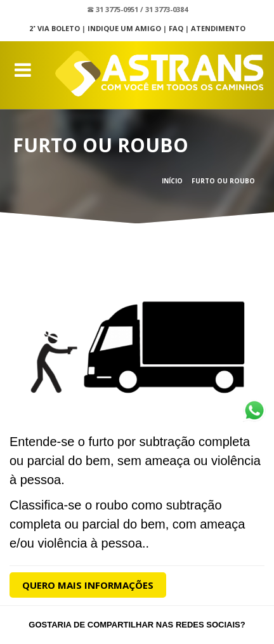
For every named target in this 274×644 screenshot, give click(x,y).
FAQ (176, 28)
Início (172, 181)
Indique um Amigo (124, 28)
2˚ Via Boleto (55, 28)
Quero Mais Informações (88, 585)
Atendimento (218, 28)
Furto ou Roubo (223, 181)
